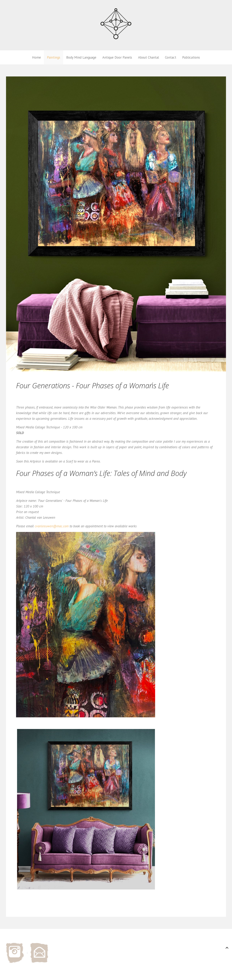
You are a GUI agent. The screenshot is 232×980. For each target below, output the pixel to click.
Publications (191, 57)
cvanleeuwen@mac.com (52, 526)
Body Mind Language (81, 57)
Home (37, 57)
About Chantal (149, 57)
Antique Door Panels (117, 57)
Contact (171, 57)
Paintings (54, 57)
